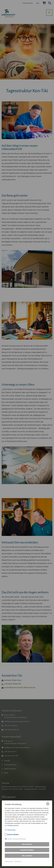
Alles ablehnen (27, 844)
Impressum (18, 861)
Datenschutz (9, 861)
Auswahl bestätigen (27, 850)
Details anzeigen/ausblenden (17, 839)
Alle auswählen (27, 856)
